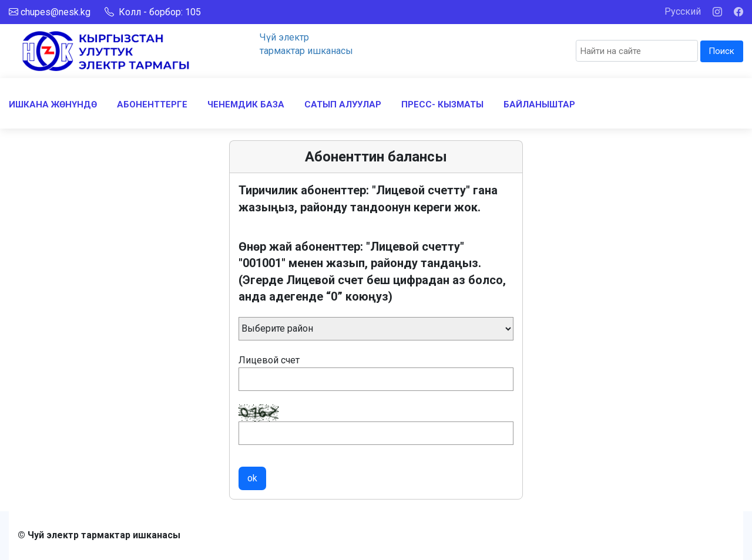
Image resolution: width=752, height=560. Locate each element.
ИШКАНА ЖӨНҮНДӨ (53, 104)
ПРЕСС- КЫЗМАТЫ (442, 104)
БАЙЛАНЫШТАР (539, 104)
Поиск (721, 51)
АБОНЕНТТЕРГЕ (152, 104)
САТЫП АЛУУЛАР (343, 104)
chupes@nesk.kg (56, 12)
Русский (683, 11)
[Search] (637, 51)
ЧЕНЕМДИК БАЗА (246, 104)
